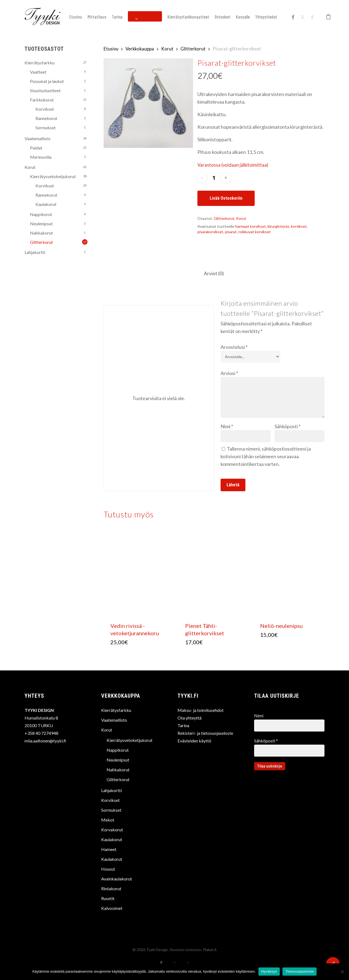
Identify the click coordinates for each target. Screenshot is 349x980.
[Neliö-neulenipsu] (289, 573)
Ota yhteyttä (189, 718)
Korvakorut (112, 830)
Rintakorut (111, 888)
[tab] (214, 274)
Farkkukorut (42, 100)
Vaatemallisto (37, 138)
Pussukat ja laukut (47, 81)
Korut (30, 167)
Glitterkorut (41, 242)
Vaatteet (38, 72)
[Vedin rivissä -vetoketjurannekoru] (140, 573)
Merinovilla (41, 157)
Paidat (36, 148)
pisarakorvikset (210, 232)
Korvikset (45, 109)
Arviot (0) (214, 273)
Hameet (109, 849)
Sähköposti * (289, 747)
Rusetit (108, 898)
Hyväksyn (269, 971)
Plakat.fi (210, 950)
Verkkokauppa (140, 49)
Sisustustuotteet (45, 90)
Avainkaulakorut (117, 879)
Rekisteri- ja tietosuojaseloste (205, 733)
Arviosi (229, 373)
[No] (342, 972)
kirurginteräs (278, 226)
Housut (108, 869)
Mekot (108, 820)
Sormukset (46, 128)
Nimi (227, 426)
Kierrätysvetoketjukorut (53, 176)
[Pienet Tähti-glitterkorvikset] (214, 573)
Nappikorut (41, 214)
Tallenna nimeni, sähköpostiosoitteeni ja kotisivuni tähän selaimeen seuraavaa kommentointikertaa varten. (266, 456)
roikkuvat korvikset (255, 232)
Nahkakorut (41, 233)
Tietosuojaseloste (300, 971)
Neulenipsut (41, 224)
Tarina (183, 725)
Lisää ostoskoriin (226, 198)
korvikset (299, 226)
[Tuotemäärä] (214, 178)
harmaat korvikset (251, 226)
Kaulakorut (46, 204)
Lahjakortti (35, 252)
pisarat (231, 232)
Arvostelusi (234, 347)
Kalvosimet (112, 908)
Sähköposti (288, 426)
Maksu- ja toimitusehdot (201, 710)
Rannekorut (46, 118)
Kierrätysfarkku (40, 63)
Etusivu (111, 49)
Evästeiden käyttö (194, 741)
